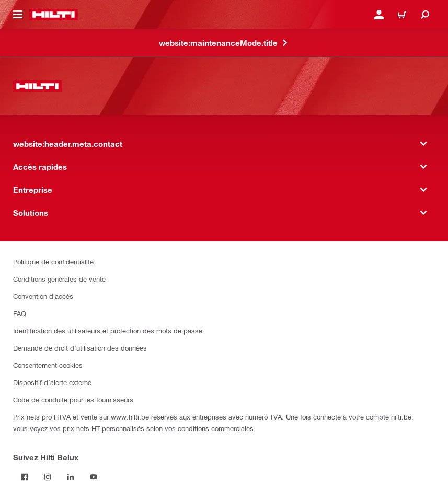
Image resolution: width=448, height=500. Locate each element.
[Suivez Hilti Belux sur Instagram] (48, 477)
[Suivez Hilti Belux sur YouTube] (94, 477)
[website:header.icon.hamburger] (18, 15)
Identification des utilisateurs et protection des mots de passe (108, 330)
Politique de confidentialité (53, 261)
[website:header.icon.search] (425, 15)
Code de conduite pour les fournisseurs (73, 399)
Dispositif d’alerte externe (52, 382)
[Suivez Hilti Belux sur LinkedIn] (71, 477)
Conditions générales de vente (59, 279)
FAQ (20, 313)
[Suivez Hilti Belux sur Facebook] (25, 477)
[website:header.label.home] (54, 15)
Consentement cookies (48, 365)
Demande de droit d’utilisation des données (80, 348)
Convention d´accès (43, 296)
